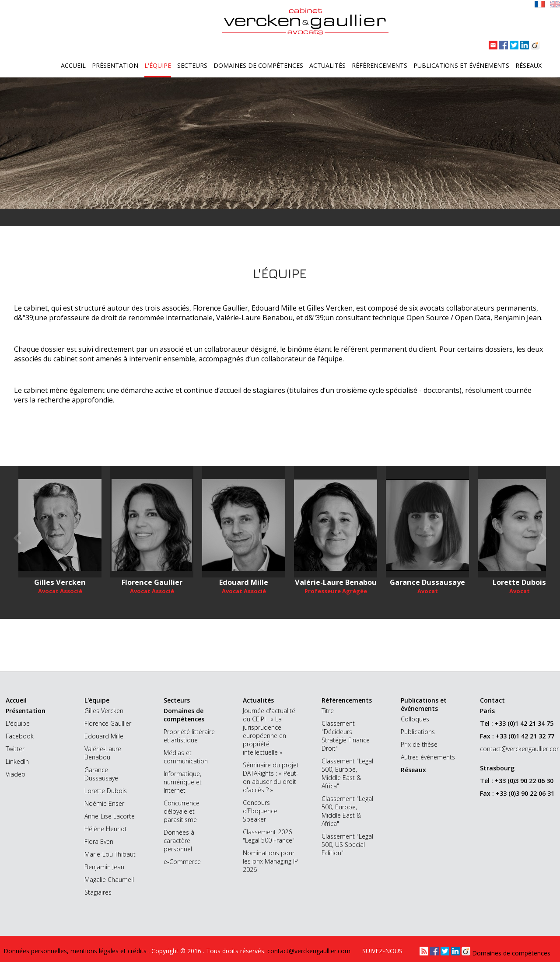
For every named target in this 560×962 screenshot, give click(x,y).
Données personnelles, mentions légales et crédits (76, 951)
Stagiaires (98, 892)
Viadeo (16, 774)
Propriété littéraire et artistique (189, 736)
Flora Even (99, 841)
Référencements (380, 65)
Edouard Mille (104, 736)
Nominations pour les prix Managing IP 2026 (270, 861)
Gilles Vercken (104, 711)
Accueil (73, 65)
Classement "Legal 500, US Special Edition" (347, 845)
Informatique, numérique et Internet (183, 782)
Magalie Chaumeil (109, 880)
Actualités (327, 65)
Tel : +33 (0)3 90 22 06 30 (517, 781)
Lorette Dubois (106, 791)
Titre (328, 711)
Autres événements (428, 757)
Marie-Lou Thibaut (110, 854)
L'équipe (158, 65)
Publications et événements (461, 65)
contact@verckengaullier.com (508, 749)
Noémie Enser (104, 803)
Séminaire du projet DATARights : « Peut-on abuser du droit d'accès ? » (271, 777)
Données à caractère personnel (179, 841)
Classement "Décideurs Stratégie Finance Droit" (346, 736)
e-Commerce (182, 862)
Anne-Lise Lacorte (110, 816)
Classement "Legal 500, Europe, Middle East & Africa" (347, 773)
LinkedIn (17, 761)
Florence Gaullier (108, 723)
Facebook (20, 736)
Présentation (115, 65)
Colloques (415, 719)
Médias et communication (186, 757)
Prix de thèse (419, 744)
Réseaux (528, 65)
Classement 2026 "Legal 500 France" (269, 836)
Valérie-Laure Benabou (103, 753)
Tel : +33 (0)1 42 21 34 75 (517, 723)
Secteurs (192, 65)
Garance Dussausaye (101, 774)
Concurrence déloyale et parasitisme (182, 811)
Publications (418, 732)
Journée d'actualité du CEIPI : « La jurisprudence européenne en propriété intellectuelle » (269, 731)
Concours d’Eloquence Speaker (260, 811)
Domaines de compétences (258, 65)
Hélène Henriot (106, 829)
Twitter (15, 749)
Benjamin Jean (104, 867)
